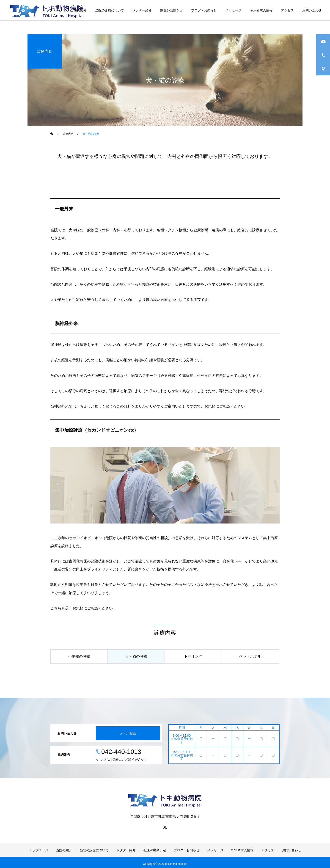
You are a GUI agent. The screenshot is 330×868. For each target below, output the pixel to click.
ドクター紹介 (142, 10)
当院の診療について (110, 10)
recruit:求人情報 (261, 10)
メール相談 (128, 733)
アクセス (287, 10)
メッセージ (233, 10)
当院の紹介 (79, 10)
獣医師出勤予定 (171, 10)
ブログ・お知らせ (204, 10)
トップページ (52, 10)
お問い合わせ (312, 10)
